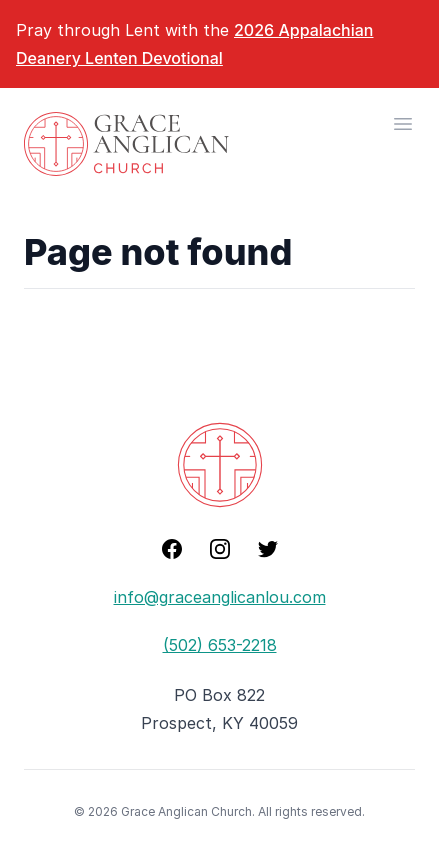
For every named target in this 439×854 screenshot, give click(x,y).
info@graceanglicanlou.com (220, 597)
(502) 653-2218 (220, 645)
